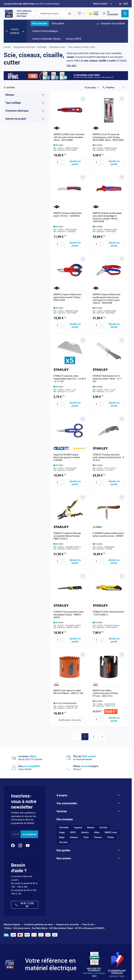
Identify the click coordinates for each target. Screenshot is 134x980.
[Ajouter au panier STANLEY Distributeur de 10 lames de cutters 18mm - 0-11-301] (114, 404)
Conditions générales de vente (38, 924)
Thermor (98, 837)
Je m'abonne (29, 834)
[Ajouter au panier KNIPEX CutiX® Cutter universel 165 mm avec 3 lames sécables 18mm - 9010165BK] (75, 163)
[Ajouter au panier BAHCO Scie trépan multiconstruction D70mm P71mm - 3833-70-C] (114, 719)
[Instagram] (20, 845)
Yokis (86, 837)
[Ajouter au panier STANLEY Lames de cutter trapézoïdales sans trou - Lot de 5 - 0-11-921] (75, 404)
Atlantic (85, 832)
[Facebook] (13, 845)
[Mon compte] (110, 13)
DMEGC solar (111, 832)
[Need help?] (103, 4)
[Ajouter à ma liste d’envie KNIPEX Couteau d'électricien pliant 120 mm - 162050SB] (83, 177)
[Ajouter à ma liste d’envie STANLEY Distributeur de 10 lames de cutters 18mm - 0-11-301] (122, 340)
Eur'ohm (103, 827)
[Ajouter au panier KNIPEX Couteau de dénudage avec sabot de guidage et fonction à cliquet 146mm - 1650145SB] (114, 244)
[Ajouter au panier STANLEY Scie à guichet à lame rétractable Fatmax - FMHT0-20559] (75, 640)
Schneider (64, 827)
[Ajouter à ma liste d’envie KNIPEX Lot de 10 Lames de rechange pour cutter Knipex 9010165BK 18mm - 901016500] (122, 99)
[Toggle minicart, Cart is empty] (125, 14)
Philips (111, 837)
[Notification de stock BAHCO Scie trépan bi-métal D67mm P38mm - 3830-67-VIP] (70, 720)
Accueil (7, 47)
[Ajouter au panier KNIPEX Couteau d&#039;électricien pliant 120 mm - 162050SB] (75, 244)
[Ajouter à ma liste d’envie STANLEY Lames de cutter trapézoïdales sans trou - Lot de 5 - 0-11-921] (83, 340)
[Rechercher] (70, 14)
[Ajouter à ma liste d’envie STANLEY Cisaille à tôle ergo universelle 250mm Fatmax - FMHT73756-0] (83, 498)
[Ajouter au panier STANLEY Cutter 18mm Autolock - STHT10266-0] (114, 640)
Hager (62, 832)
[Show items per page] (91, 87)
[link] (76, 737)
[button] (80, 448)
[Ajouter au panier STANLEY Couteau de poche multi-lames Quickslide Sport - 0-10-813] (114, 483)
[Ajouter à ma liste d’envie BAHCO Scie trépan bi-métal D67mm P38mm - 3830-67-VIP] (83, 655)
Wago (62, 837)
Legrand (78, 827)
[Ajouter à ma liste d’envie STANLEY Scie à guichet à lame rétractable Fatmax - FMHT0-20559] (83, 576)
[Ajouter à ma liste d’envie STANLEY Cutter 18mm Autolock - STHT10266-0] (122, 576)
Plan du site (88, 924)
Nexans (91, 827)
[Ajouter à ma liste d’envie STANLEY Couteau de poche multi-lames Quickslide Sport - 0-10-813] (122, 419)
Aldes (97, 832)
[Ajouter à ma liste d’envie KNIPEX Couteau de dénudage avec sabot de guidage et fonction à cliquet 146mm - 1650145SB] (122, 177)
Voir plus (72, 66)
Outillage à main (57, 47)
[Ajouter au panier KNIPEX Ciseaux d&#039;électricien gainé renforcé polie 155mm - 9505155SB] (75, 325)
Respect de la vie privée (68, 924)
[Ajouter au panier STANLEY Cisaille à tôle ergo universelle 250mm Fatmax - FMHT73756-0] (75, 561)
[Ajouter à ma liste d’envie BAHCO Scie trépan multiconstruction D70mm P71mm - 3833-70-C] (122, 655)
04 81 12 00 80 (24, 905)
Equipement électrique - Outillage (30, 47)
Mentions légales (12, 924)
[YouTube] (28, 845)
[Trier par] (116, 87)
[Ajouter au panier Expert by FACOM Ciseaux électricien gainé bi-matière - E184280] (75, 483)
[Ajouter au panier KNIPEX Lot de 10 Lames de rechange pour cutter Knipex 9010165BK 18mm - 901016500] (114, 163)
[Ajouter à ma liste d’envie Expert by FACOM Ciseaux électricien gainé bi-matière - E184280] (83, 419)
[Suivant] (102, 737)
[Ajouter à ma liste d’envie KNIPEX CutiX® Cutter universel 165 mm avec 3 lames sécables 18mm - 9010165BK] (83, 99)
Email (16, 834)
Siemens (74, 837)
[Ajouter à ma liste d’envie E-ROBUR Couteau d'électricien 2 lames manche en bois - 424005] (122, 498)
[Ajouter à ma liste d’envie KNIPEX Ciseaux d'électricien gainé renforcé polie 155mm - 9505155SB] (83, 259)
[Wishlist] (81, 14)
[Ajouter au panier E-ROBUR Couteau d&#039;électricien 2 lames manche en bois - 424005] (114, 561)
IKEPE (73, 832)
